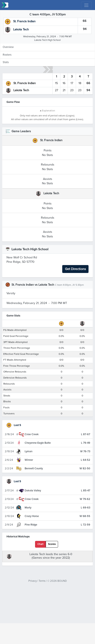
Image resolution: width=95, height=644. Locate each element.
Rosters (7, 55)
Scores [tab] (52, 586)
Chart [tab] (40, 586)
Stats (6, 62)
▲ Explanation (47, 111)
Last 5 (14, 467)
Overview (8, 47)
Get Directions (75, 311)
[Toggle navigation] (86, 5)
